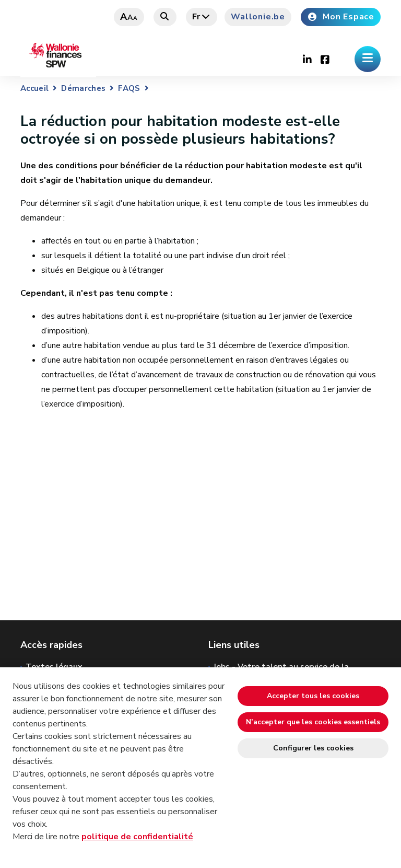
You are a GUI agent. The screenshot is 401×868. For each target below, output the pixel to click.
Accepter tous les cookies (313, 696)
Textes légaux (54, 667)
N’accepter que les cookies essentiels (313, 722)
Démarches (83, 88)
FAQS (129, 88)
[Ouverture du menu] (368, 59)
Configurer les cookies (313, 748)
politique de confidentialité (137, 837)
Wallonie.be (258, 17)
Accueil (34, 88)
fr (202, 17)
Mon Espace (341, 17)
